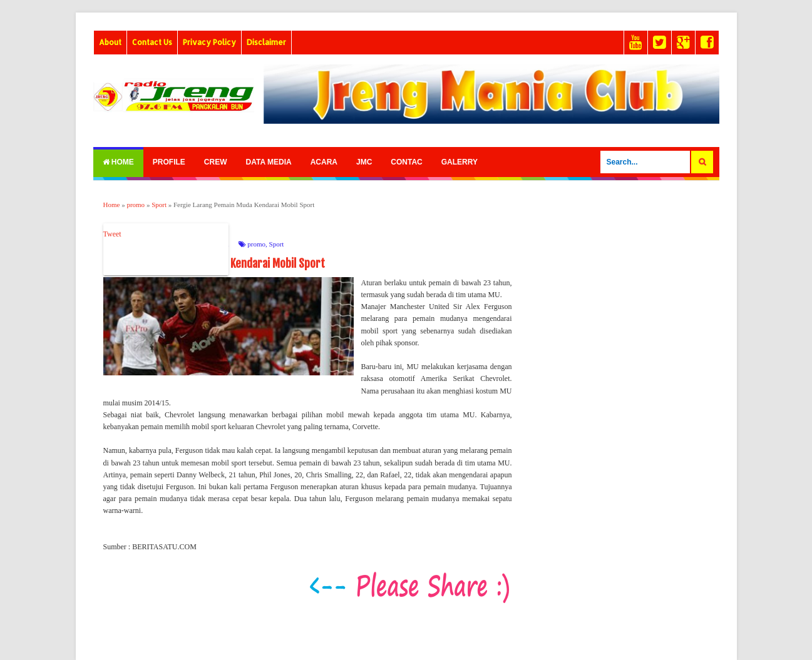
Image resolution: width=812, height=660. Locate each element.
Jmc (364, 162)
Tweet (112, 234)
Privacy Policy (209, 42)
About (110, 42)
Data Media (269, 162)
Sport (277, 244)
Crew (216, 162)
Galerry (460, 162)
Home (118, 162)
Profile (169, 162)
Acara (324, 162)
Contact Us (152, 42)
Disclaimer (266, 42)
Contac (406, 162)
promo (256, 244)
